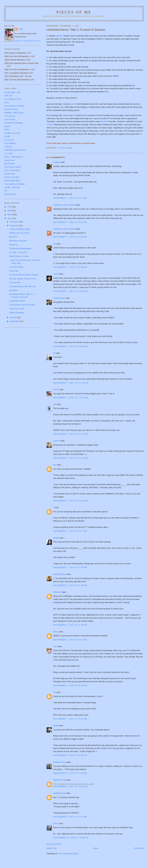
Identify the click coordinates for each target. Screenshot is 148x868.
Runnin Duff (9, 174)
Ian (55, 244)
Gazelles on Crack (12, 133)
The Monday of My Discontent (22, 305)
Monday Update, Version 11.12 (23, 279)
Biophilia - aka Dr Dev (14, 113)
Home (95, 848)
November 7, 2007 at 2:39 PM (70, 567)
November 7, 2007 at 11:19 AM (71, 383)
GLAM (7, 136)
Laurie (56, 274)
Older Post (139, 848)
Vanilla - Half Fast (12, 187)
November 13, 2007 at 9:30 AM (71, 838)
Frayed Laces (59, 298)
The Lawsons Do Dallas (15, 184)
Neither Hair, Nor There (19, 233)
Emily (7, 130)
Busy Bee (13, 290)
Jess (55, 646)
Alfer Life (8, 96)
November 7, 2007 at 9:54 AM (70, 222)
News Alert (14, 271)
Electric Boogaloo (17, 312)
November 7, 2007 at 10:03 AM (71, 291)
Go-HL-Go (9, 140)
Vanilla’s (59, 36)
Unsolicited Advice (17, 301)
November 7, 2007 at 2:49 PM (70, 585)
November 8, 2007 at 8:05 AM (70, 755)
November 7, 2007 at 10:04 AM (71, 346)
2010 (10, 207)
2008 (10, 215)
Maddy (56, 538)
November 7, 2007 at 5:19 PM (70, 686)
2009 (10, 211)
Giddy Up (13, 245)
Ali (54, 353)
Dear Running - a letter (19, 256)
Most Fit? (13, 237)
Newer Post (51, 848)
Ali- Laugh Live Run (13, 99)
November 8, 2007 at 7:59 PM (70, 773)
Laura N (57, 441)
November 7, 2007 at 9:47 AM (70, 198)
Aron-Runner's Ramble (14, 106)
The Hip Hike (15, 282)
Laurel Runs (10, 160)
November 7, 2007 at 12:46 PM (71, 501)
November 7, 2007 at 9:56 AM (70, 237)
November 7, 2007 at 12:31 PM (71, 458)
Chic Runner (10, 119)
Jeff (55, 404)
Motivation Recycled (18, 241)
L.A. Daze (9, 153)
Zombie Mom (10, 194)
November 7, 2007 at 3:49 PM (70, 625)
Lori (55, 465)
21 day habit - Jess (13, 92)
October (13, 317)
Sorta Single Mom (12, 181)
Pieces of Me (74, 12)
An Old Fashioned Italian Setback (24, 275)
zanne (56, 823)
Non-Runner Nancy (13, 167)
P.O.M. (56, 390)
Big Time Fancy (11, 109)
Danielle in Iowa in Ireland (64, 205)
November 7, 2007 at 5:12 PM (70, 640)
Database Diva (60, 762)
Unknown (57, 592)
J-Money (8, 147)
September (15, 321)
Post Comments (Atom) (69, 854)
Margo (56, 726)
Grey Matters (10, 143)
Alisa (6, 102)
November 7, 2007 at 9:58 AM (70, 267)
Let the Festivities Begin (20, 229)
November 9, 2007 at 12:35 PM (71, 786)
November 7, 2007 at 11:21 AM (71, 398)
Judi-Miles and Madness (15, 150)
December (15, 222)
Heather (57, 162)
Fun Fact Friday (16, 267)
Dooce (7, 126)
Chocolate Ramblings (14, 123)
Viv (55, 692)
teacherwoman (60, 574)
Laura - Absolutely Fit (13, 157)
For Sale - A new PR (18, 252)
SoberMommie (60, 780)
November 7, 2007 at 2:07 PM (70, 531)
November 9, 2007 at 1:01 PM (70, 817)
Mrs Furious (10, 164)
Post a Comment (54, 844)
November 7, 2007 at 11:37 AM (71, 434)
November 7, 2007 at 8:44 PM (70, 719)
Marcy (56, 632)
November (15, 226)
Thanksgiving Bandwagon (20, 248)
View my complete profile (27, 41)
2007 (10, 218)
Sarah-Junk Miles (12, 177)
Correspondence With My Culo (23, 286)
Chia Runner (10, 116)
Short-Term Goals (17, 309)
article (74, 104)
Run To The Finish (12, 170)
